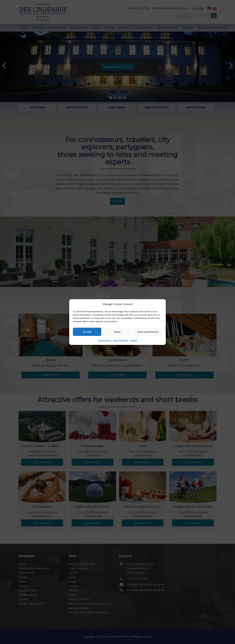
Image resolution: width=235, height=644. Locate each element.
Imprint (134, 340)
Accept (87, 332)
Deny (117, 332)
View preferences (148, 332)
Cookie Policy (105, 340)
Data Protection (121, 340)
